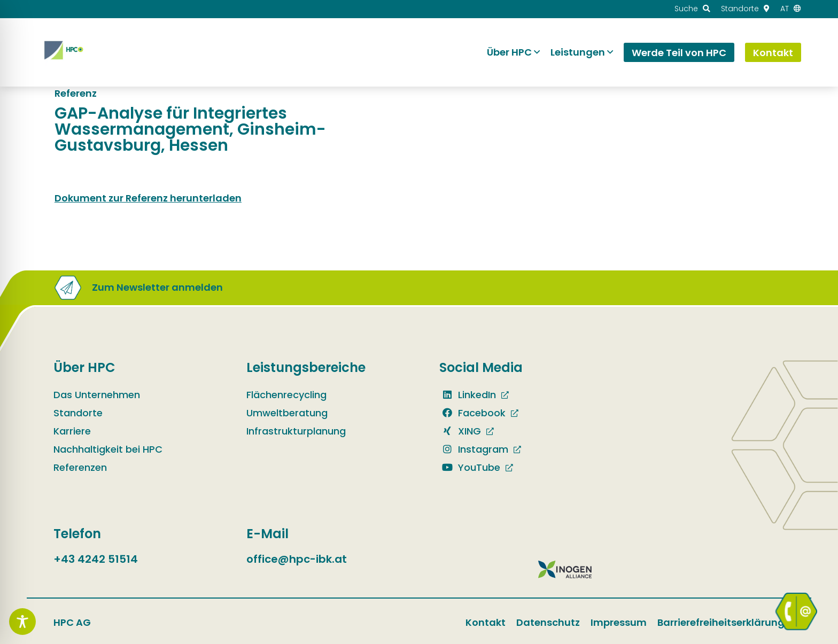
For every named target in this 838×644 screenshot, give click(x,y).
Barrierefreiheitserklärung (721, 622)
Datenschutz (548, 622)
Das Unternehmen (97, 395)
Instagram (474, 449)
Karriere (72, 431)
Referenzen (80, 467)
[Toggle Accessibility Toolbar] (22, 622)
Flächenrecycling (286, 395)
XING (460, 431)
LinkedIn (468, 395)
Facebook (472, 413)
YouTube (470, 467)
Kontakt (486, 622)
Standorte (78, 413)
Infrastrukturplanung (296, 431)
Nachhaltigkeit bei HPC (108, 449)
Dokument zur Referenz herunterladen (148, 198)
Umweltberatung (287, 413)
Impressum (619, 622)
